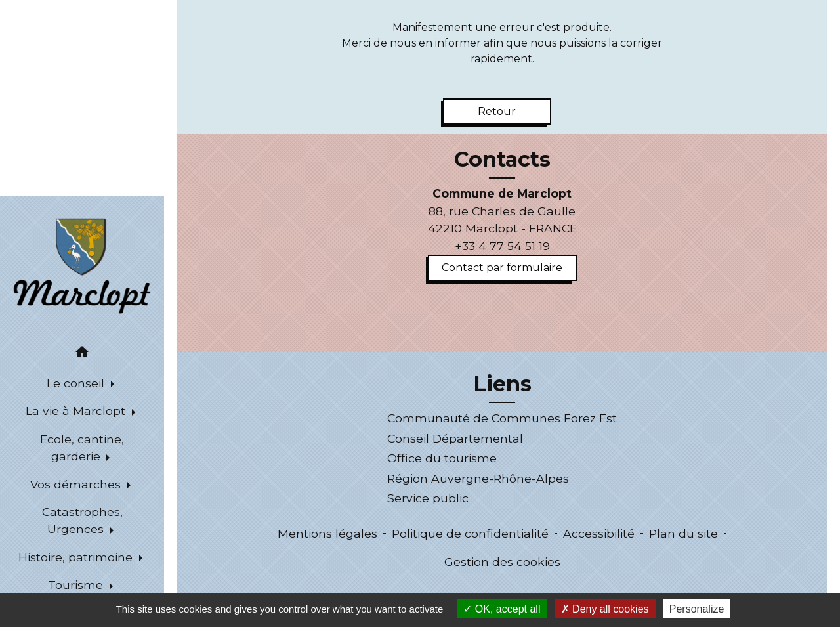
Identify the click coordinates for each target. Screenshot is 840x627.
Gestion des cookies (502, 562)
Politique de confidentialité (470, 533)
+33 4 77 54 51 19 (502, 246)
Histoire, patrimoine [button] (77, 557)
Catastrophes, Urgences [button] (82, 520)
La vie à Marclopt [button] (77, 411)
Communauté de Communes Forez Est (502, 418)
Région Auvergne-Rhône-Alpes (478, 478)
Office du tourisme (442, 458)
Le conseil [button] (77, 383)
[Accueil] (82, 265)
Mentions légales (327, 533)
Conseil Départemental (455, 438)
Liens (502, 384)
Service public (428, 498)
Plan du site (683, 533)
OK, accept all (502, 609)
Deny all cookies (605, 609)
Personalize (697, 609)
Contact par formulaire (502, 268)
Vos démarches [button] (77, 484)
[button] (82, 354)
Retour (497, 111)
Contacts (502, 160)
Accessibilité (599, 533)
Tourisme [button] (77, 585)
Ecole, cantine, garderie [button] (82, 447)
